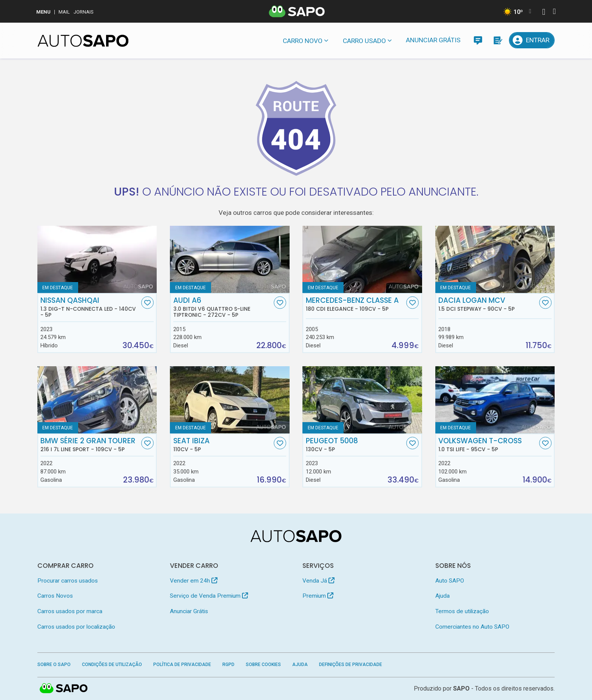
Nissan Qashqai (90, 307)
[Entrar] (532, 40)
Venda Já (318, 581)
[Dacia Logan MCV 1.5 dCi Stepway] (495, 259)
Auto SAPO (450, 581)
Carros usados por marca (70, 611)
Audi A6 (223, 307)
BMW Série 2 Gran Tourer (90, 445)
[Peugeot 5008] (362, 400)
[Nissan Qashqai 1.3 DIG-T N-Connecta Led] (97, 259)
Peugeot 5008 (355, 445)
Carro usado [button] (364, 41)
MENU (43, 12)
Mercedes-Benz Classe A (355, 304)
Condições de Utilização (112, 665)
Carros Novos (55, 596)
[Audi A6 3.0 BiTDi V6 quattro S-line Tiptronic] (230, 259)
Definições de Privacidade (351, 665)
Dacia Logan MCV (488, 304)
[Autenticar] (544, 13)
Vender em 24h (194, 581)
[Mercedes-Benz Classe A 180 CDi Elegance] (362, 259)
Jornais (84, 12)
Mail (64, 12)
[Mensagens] (478, 40)
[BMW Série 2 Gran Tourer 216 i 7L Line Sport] (97, 400)
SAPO (461, 688)
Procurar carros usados (68, 581)
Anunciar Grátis (433, 40)
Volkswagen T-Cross (488, 445)
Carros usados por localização (76, 627)
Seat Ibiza (223, 445)
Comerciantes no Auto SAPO (472, 627)
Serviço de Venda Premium (209, 596)
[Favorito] (147, 303)
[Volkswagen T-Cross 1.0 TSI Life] (495, 400)
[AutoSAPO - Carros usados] (83, 41)
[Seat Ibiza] (230, 400)
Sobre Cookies (263, 665)
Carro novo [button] (303, 41)
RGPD (228, 665)
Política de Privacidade (182, 665)
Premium (318, 596)
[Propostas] (497, 40)
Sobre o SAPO (54, 665)
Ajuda (442, 596)
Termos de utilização (462, 611)
